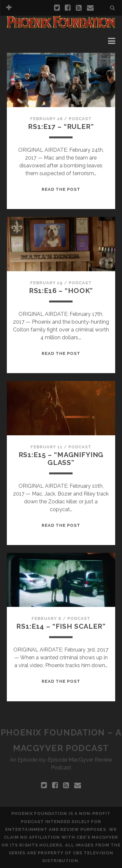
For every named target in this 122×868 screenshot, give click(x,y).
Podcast (80, 119)
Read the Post (61, 189)
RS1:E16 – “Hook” (61, 291)
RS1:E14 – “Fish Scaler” (61, 626)
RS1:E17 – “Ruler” (61, 126)
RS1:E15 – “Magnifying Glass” (61, 459)
